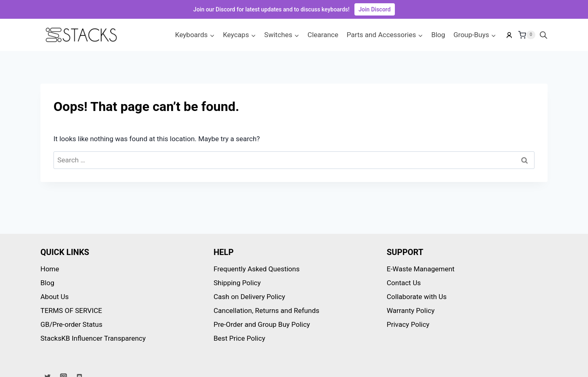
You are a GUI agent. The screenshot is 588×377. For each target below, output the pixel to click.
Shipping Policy (237, 283)
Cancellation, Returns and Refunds (266, 310)
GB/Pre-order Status (71, 324)
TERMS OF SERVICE (71, 310)
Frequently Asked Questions (257, 269)
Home (50, 269)
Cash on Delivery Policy (249, 297)
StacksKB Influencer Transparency (93, 338)
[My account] (509, 35)
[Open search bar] (543, 35)
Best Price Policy (239, 338)
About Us (55, 297)
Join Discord (375, 9)
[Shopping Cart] (527, 35)
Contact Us (404, 283)
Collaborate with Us (417, 297)
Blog (438, 35)
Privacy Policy (408, 324)
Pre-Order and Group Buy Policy (262, 324)
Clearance (323, 35)
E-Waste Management (421, 269)
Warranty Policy (411, 310)
